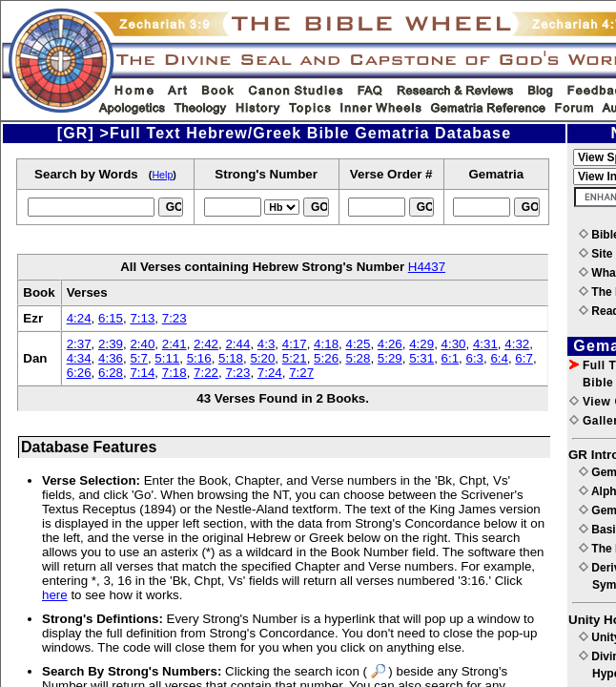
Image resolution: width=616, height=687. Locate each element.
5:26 (326, 358)
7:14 (142, 373)
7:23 (175, 318)
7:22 (206, 373)
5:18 (231, 358)
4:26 (390, 344)
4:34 (79, 358)
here (55, 595)
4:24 (79, 318)
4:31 (485, 344)
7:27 (301, 373)
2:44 (237, 344)
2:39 (111, 344)
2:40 (142, 344)
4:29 (421, 344)
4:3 (267, 344)
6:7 (524, 358)
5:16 (199, 358)
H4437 (427, 267)
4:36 (111, 358)
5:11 (167, 358)
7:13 (142, 318)
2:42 (206, 344)
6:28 (111, 373)
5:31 (421, 358)
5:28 (358, 358)
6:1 (451, 358)
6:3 (474, 358)
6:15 (111, 318)
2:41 (175, 344)
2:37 (79, 344)
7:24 (270, 373)
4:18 (326, 344)
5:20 (262, 358)
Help (162, 175)
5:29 (390, 358)
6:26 (79, 373)
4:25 (358, 344)
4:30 (454, 344)
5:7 (139, 358)
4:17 (295, 344)
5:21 (295, 358)
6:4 (499, 358)
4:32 (517, 344)
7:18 (175, 373)
